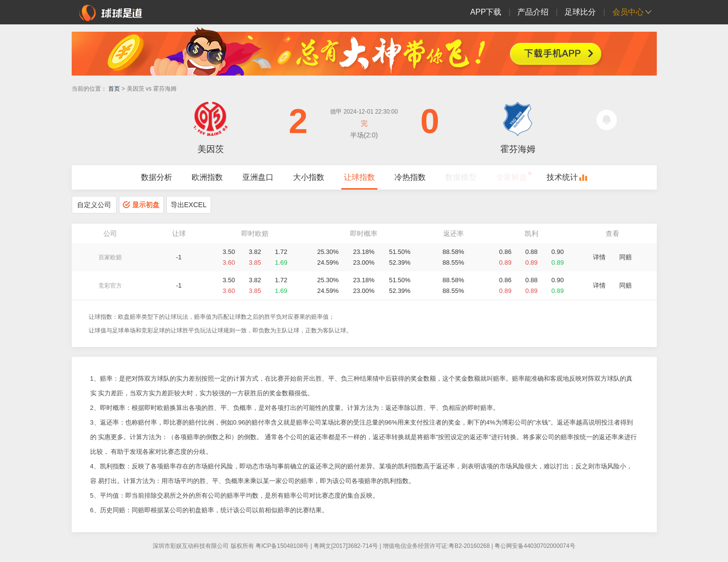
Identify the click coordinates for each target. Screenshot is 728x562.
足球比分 (580, 12)
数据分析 (157, 177)
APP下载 (486, 12)
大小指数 (309, 177)
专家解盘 (512, 177)
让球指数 (359, 177)
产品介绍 (533, 12)
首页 (114, 89)
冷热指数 (410, 177)
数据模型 (461, 177)
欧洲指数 (207, 177)
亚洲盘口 (258, 177)
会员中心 (628, 12)
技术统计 (562, 177)
